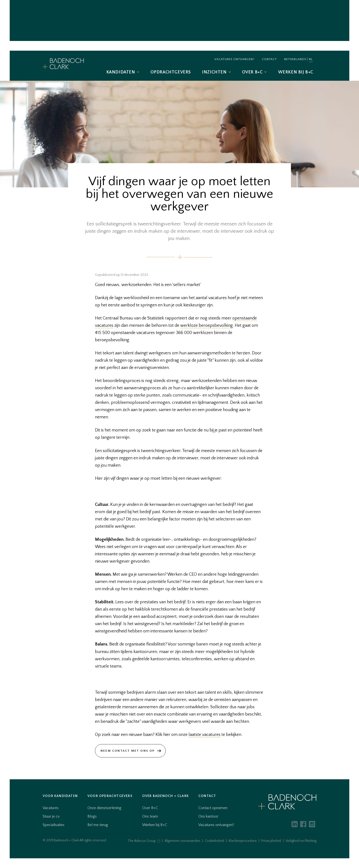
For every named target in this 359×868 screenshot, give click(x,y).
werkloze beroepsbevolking (207, 326)
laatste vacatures (204, 735)
